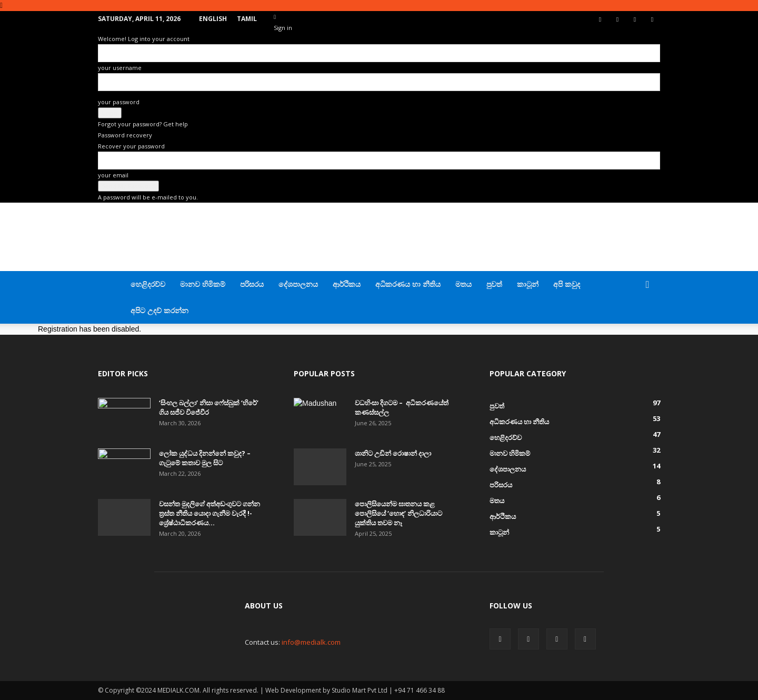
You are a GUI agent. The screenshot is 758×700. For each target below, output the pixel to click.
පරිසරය (252, 284)
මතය (463, 284)
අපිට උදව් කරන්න (159, 310)
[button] (647, 285)
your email (113, 175)
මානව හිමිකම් (203, 284)
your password (119, 102)
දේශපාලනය (298, 284)
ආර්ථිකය (347, 284)
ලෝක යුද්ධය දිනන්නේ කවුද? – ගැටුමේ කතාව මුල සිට (205, 458)
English (213, 19)
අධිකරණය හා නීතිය (408, 284)
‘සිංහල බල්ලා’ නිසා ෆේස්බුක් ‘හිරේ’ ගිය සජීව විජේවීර (209, 407)
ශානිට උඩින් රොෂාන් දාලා (393, 453)
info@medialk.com (311, 642)
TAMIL (247, 19)
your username (120, 68)
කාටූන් (528, 284)
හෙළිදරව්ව (148, 284)
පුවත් (494, 284)
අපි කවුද (567, 284)
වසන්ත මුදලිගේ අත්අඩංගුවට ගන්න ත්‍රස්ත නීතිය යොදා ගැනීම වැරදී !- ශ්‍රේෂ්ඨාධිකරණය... (210, 513)
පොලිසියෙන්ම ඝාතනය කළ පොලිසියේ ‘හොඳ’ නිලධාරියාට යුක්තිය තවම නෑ (398, 513)
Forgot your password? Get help (143, 124)
